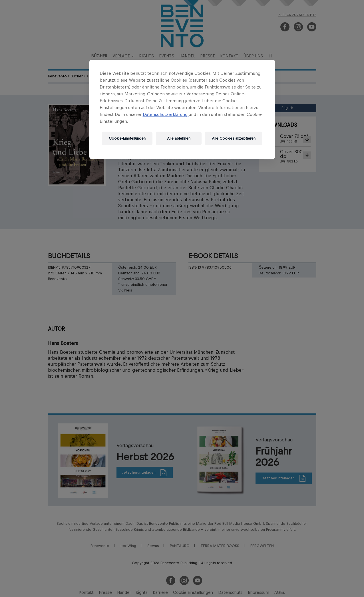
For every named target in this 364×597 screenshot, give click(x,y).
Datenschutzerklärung (166, 114)
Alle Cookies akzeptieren (234, 138)
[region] (182, 109)
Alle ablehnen (179, 138)
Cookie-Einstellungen (127, 138)
